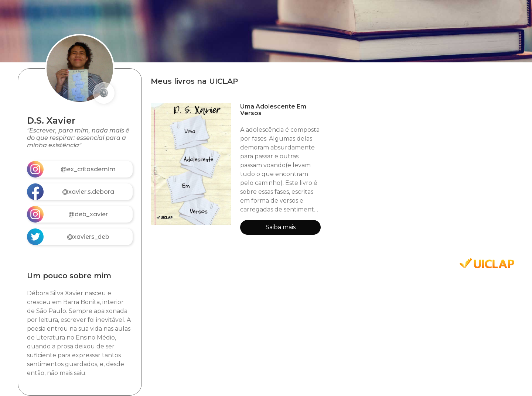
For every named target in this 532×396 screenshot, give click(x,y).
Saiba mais (281, 227)
